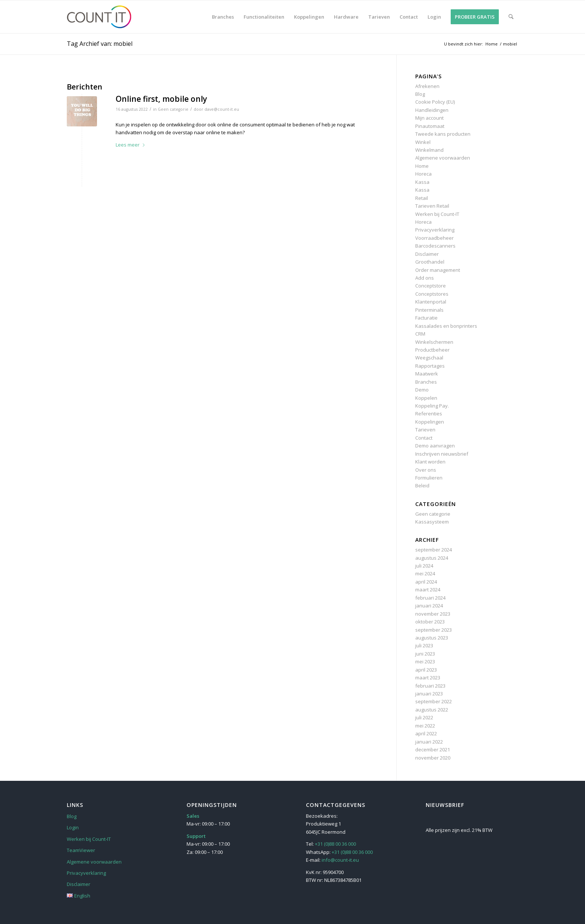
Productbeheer (432, 350)
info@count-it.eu (340, 860)
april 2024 (426, 582)
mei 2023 (425, 661)
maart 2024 (428, 590)
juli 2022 (424, 717)
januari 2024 (429, 606)
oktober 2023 (430, 622)
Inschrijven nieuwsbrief (442, 454)
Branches (426, 382)
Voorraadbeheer (434, 238)
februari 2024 (430, 598)
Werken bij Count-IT (437, 214)
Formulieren (429, 478)
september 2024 (434, 550)
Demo (422, 390)
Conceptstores (432, 294)
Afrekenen (427, 86)
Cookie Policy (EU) (435, 102)
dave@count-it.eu (222, 109)
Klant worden (430, 462)
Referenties (429, 414)
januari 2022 (429, 742)
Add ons (425, 278)
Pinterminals (429, 310)
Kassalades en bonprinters (446, 326)
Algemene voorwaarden (443, 158)
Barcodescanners (435, 246)
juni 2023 (425, 654)
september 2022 (434, 701)
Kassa (422, 182)
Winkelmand (429, 150)
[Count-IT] (102, 17)
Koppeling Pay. (432, 406)
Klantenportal (431, 302)
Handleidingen (432, 110)
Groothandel (430, 262)
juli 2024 (424, 566)
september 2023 (434, 630)
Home (422, 166)
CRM (420, 334)
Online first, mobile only (161, 99)
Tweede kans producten (443, 134)
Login (73, 827)
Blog (420, 94)
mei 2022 (425, 726)
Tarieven (425, 430)
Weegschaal (429, 358)
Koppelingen (430, 422)
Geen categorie (173, 109)
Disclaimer (427, 254)
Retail (422, 198)
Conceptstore (431, 286)
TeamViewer (81, 850)
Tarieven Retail (432, 206)
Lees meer (131, 145)
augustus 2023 (432, 638)
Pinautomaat (430, 126)
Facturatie (426, 318)
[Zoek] (511, 17)
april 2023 (426, 670)
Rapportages (430, 366)
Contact (424, 438)
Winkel (423, 142)
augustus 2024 (432, 558)
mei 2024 (425, 573)
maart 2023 (428, 678)
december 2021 (433, 749)
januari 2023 (429, 694)
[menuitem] (223, 17)
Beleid (422, 485)
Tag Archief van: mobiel (100, 44)
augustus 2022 (432, 710)
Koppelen (426, 398)
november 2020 (433, 758)
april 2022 (426, 733)
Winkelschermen (434, 342)
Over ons (426, 470)
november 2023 (433, 614)
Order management (438, 270)
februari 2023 (430, 686)
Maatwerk (427, 374)
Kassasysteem (432, 522)
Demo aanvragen (435, 446)
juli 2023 (424, 645)
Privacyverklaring (435, 230)
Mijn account (429, 118)
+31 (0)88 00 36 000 (335, 844)
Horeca (423, 174)
